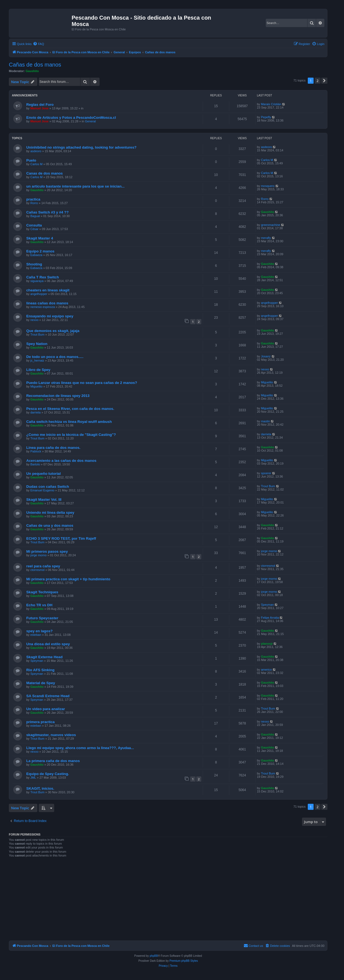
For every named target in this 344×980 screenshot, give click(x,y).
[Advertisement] (168, 901)
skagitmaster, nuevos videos (51, 735)
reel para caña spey (43, 566)
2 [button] (318, 81)
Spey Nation (37, 344)
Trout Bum (37, 334)
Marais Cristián (271, 104)
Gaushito (32, 71)
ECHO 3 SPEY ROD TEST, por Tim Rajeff (61, 538)
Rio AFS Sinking (40, 670)
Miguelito (37, 386)
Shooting (34, 264)
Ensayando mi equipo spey (50, 316)
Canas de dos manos (45, 173)
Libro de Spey (38, 370)
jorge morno (39, 555)
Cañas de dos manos (35, 65)
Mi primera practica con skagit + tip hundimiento (68, 579)
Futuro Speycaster (42, 618)
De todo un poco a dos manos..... (55, 357)
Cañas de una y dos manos (50, 525)
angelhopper (39, 294)
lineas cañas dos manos (47, 303)
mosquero (268, 186)
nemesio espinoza (43, 307)
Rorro (34, 203)
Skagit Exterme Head (44, 657)
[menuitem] (38, 44)
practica (33, 199)
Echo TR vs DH (39, 605)
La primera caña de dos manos (53, 761)
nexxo (34, 320)
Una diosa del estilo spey (48, 644)
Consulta (34, 225)
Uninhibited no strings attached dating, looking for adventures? (81, 147)
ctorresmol (37, 570)
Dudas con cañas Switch (48, 487)
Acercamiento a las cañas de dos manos (61, 461)
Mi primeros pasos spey (47, 551)
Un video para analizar (46, 709)
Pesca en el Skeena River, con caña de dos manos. (70, 409)
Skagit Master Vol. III (44, 500)
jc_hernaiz (37, 360)
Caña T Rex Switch (43, 277)
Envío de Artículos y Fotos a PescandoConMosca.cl (71, 118)
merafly (266, 238)
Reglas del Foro (40, 105)
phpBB (154, 956)
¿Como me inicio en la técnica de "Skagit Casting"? (71, 435)
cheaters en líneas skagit (48, 290)
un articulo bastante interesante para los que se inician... (75, 186)
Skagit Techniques (42, 592)
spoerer (266, 473)
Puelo (31, 160)
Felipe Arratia (270, 618)
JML (33, 778)
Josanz (266, 356)
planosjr (267, 644)
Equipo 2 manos (40, 251)
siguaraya (37, 281)
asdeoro (36, 151)
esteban (36, 635)
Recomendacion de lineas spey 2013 (58, 396)
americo (266, 670)
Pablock (36, 451)
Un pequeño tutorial (44, 474)
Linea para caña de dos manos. (53, 448)
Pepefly (266, 117)
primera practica (41, 722)
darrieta (36, 412)
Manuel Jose (40, 108)
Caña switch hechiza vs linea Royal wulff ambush (69, 422)
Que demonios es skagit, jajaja (53, 331)
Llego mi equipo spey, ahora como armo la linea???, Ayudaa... (80, 748)
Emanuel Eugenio (42, 490)
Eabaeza (36, 255)
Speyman (267, 605)
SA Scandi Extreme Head (48, 696)
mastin (265, 421)
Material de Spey (41, 683)
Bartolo (35, 464)
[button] (324, 81)
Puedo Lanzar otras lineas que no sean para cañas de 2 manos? (82, 383)
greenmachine (271, 225)
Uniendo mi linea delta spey (50, 513)
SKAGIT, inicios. (40, 788)
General (90, 121)
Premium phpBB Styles (184, 961)
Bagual (35, 216)
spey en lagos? (39, 631)
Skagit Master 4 (40, 238)
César (34, 229)
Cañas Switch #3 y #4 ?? (47, 212)
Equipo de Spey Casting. (48, 774)
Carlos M (37, 164)
